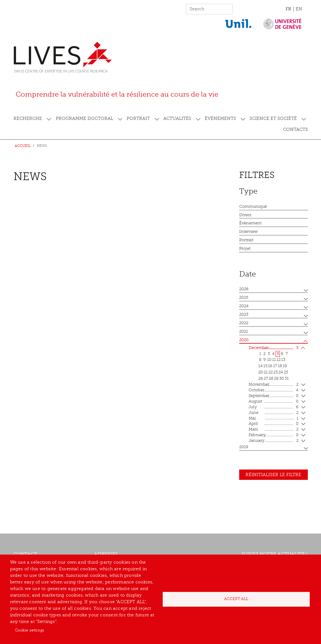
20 (261, 372)
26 (261, 378)
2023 (244, 314)
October (274, 390)
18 (280, 366)
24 (281, 372)
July (274, 407)
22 (271, 372)
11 (274, 360)
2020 (244, 340)
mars (274, 430)
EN (299, 9)
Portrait (138, 118)
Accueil (23, 146)
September (274, 396)
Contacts (295, 129)
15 (265, 366)
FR (288, 9)
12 (279, 360)
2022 (244, 323)
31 (287, 378)
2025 (244, 298)
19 (285, 366)
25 (286, 372)
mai (274, 419)
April (274, 424)
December (274, 348)
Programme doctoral (84, 118)
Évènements (220, 118)
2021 (244, 331)
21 (266, 372)
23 (276, 372)
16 (270, 366)
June (274, 413)
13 (283, 360)
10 (269, 360)
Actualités (177, 118)
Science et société (273, 118)
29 (276, 378)
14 (260, 366)
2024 (244, 306)
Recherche (28, 118)
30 (282, 378)
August (274, 402)
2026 (244, 289)
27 (266, 378)
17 (275, 366)
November (274, 385)
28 (271, 378)
